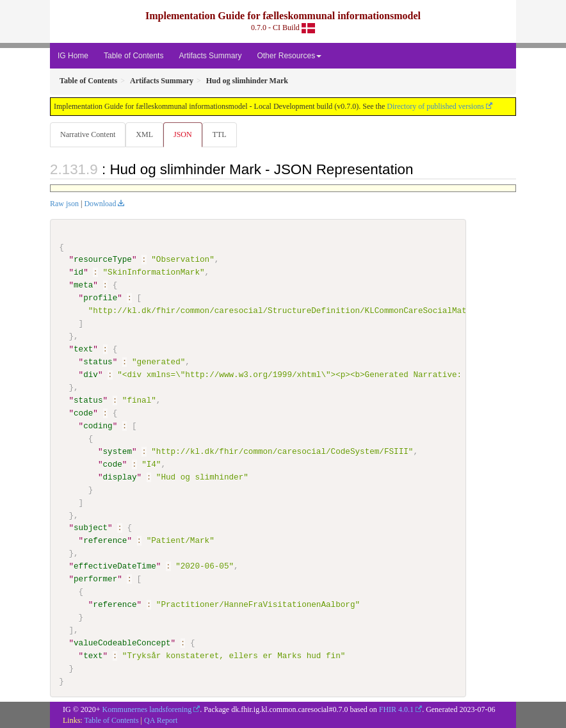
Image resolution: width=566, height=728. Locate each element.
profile (100, 298)
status (98, 362)
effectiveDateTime (115, 566)
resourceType (103, 259)
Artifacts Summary (210, 56)
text (83, 349)
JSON (183, 134)
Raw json (64, 204)
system (117, 451)
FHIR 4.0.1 (396, 709)
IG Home (73, 56)
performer (95, 579)
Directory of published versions (435, 106)
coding (98, 426)
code (83, 413)
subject (91, 528)
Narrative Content (88, 134)
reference (105, 540)
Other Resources (289, 56)
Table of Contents (133, 56)
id (78, 272)
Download (100, 204)
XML (144, 134)
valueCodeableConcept (122, 643)
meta (83, 285)
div (91, 375)
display (119, 476)
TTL (220, 134)
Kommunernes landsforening (147, 709)
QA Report (161, 720)
